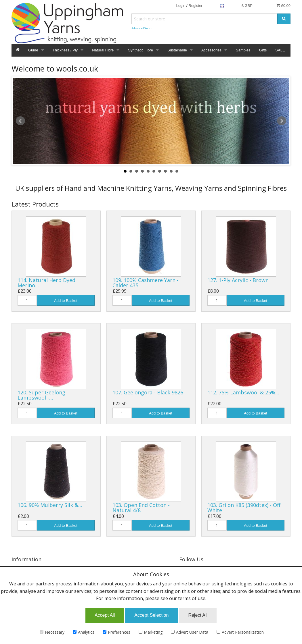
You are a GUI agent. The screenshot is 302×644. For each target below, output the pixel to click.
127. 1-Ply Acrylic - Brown (238, 280)
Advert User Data (190, 632)
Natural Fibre (103, 50)
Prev (20, 121)
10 (177, 171)
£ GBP (247, 6)
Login (181, 6)
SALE (280, 50)
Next (282, 121)
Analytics (84, 632)
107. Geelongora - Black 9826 (148, 392)
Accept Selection (151, 615)
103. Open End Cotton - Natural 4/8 (141, 508)
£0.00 (283, 5)
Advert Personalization (240, 632)
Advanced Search (142, 28)
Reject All (198, 615)
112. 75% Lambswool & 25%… (243, 392)
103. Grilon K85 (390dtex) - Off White (244, 508)
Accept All (105, 615)
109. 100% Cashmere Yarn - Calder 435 (146, 283)
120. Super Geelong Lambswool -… (41, 395)
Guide (33, 50)
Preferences (116, 632)
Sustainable (177, 50)
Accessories (211, 50)
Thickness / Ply (65, 50)
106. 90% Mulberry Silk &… (50, 505)
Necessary (52, 632)
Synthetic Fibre (141, 50)
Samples (243, 50)
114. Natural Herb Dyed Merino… (46, 283)
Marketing (151, 632)
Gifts (263, 50)
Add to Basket (66, 301)
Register (195, 6)
